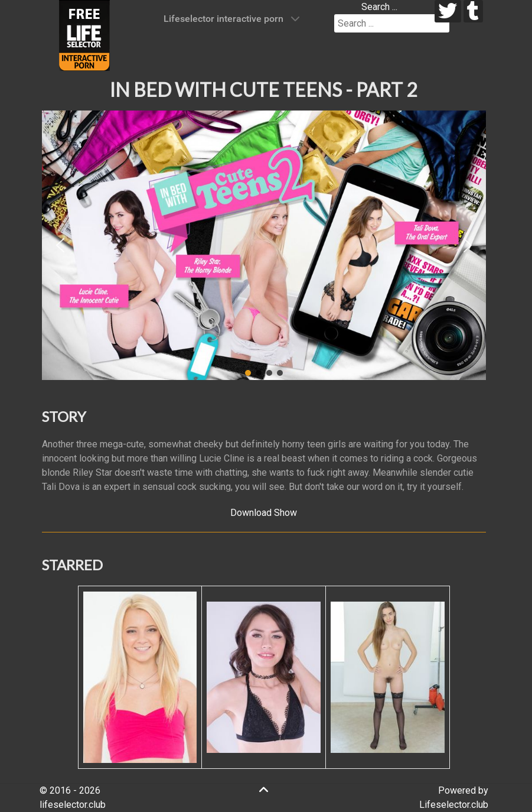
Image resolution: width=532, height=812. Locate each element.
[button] (60, 245)
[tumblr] (473, 11)
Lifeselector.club (454, 805)
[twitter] (448, 11)
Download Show (264, 513)
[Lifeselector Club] (84, 35)
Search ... (379, 7)
